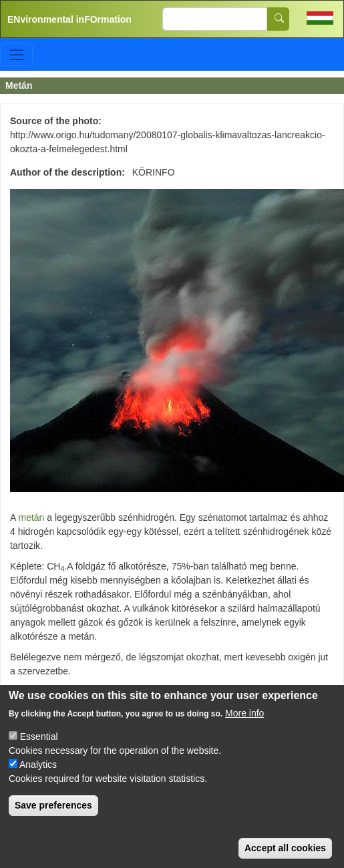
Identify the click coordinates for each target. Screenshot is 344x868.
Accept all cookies (285, 848)
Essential (39, 736)
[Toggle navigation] (16, 54)
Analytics (38, 765)
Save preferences (53, 805)
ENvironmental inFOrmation (69, 19)
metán (31, 517)
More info (244, 713)
